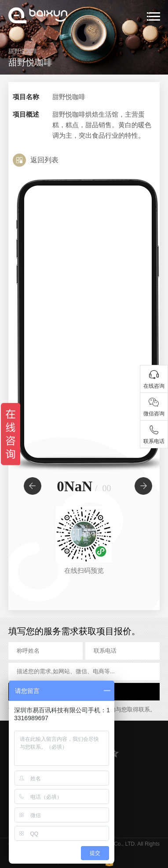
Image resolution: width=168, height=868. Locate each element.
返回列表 (44, 160)
